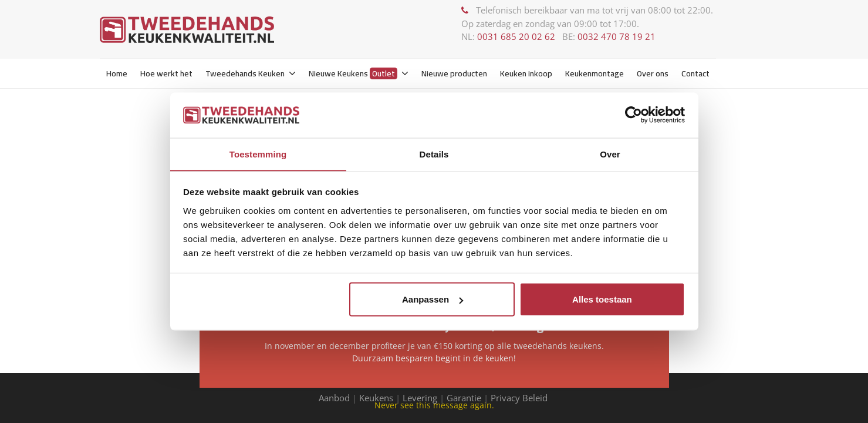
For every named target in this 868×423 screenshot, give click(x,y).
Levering (420, 398)
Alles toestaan (602, 299)
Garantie (464, 398)
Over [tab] (610, 154)
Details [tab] (434, 154)
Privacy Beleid (520, 398)
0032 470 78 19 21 (617, 36)
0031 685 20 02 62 (516, 36)
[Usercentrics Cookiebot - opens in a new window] (634, 115)
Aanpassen (433, 299)
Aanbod (334, 398)
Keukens (376, 398)
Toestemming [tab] (258, 154)
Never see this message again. (434, 405)
